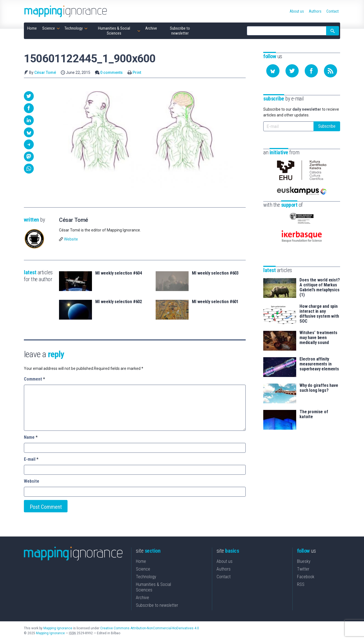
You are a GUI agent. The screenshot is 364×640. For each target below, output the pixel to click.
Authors (224, 569)
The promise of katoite (314, 414)
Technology (146, 577)
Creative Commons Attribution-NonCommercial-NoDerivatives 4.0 (150, 628)
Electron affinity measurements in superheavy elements (319, 364)
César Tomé (45, 72)
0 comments (111, 72)
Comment (34, 379)
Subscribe (327, 126)
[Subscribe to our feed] (331, 71)
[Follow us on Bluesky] (273, 71)
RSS (301, 584)
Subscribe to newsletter (157, 605)
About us (225, 561)
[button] (29, 96)
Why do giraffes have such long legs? (319, 388)
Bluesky (304, 561)
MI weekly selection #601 (215, 302)
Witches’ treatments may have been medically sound (318, 338)
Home (141, 561)
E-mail (31, 459)
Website (71, 239)
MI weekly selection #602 (119, 302)
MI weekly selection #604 (119, 273)
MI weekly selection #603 (215, 273)
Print (137, 72)
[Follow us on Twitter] (292, 71)
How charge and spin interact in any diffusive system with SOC (319, 314)
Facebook (306, 577)
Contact (224, 577)
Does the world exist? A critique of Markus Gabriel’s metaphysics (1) (320, 287)
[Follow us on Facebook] (311, 71)
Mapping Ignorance (58, 628)
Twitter (303, 569)
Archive (142, 598)
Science (143, 569)
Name (31, 437)
